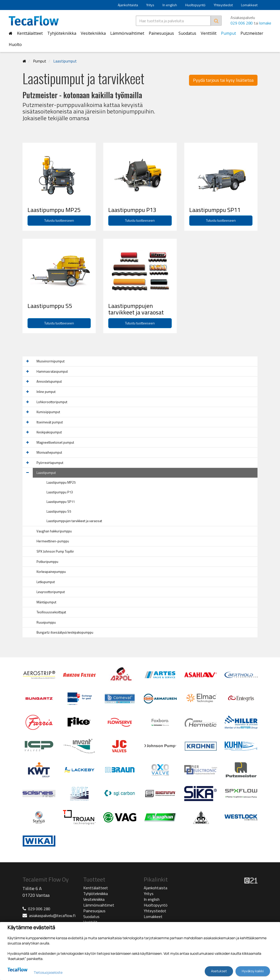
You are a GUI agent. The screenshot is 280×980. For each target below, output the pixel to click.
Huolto (15, 44)
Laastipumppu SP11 (61, 502)
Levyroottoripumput (51, 592)
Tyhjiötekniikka (62, 33)
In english (170, 5)
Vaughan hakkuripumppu (54, 531)
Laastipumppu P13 (60, 492)
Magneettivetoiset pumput (55, 442)
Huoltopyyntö (195, 5)
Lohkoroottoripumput (52, 402)
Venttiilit (209, 33)
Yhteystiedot (223, 5)
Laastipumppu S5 (59, 511)
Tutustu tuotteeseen (59, 220)
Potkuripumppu (47, 562)
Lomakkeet (249, 5)
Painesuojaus (161, 33)
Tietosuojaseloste (48, 972)
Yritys (150, 5)
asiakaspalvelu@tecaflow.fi (52, 916)
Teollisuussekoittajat (51, 612)
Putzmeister (252, 33)
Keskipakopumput (49, 432)
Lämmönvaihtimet (127, 33)
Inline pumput (46, 392)
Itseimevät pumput (50, 422)
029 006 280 (242, 23)
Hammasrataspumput (52, 371)
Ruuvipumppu (46, 622)
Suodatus (187, 33)
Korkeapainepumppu (51, 572)
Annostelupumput (49, 381)
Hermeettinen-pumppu (53, 541)
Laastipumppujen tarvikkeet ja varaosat (74, 521)
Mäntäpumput (46, 602)
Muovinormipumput (50, 361)
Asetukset (219, 971)
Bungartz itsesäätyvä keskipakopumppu (65, 632)
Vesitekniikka (93, 33)
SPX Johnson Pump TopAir (55, 551)
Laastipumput (65, 61)
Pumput (228, 33)
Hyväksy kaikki (253, 971)
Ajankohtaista (128, 5)
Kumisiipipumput (48, 412)
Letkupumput (46, 582)
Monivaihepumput (49, 452)
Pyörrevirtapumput (50, 463)
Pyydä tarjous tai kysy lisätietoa (223, 80)
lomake (265, 23)
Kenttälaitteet (30, 33)
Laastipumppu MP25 (61, 482)
